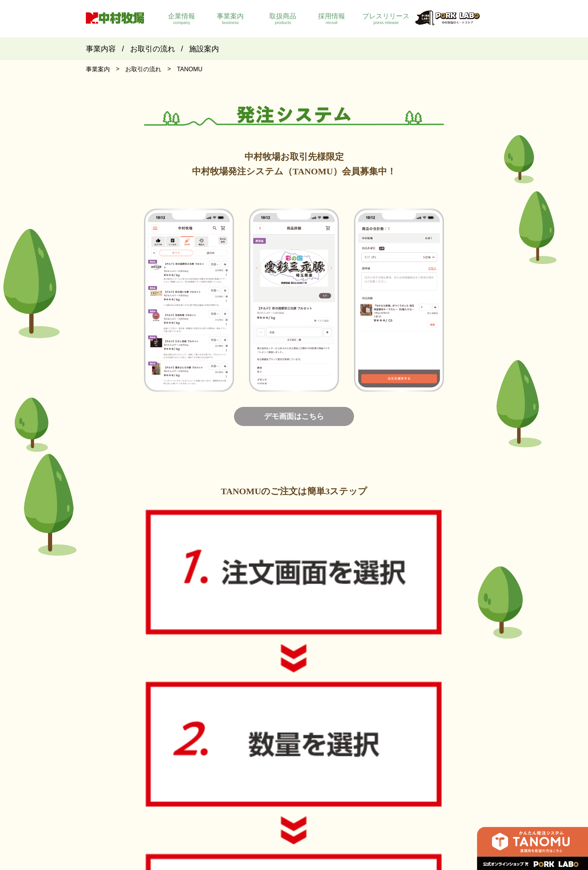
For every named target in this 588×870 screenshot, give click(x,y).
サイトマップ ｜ (390, 802)
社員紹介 (455, 748)
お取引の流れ (153, 49)
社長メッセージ (276, 765)
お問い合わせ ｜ (351, 802)
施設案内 (204, 49)
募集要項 (455, 757)
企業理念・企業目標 (281, 757)
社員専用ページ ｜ (274, 802)
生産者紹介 (396, 765)
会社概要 (268, 748)
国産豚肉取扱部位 (403, 757)
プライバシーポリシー (437, 802)
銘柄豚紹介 (396, 748)
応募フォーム (460, 765)
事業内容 (101, 49)
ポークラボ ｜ (314, 802)
